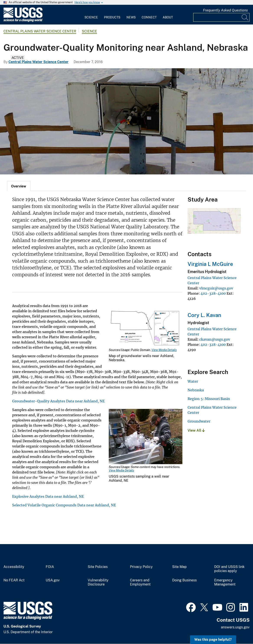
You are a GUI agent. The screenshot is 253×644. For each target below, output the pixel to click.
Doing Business (184, 580)
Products (112, 17)
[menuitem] (91, 15)
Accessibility (14, 567)
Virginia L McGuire (210, 264)
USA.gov (53, 580)
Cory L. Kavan (204, 315)
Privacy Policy (141, 567)
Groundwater (199, 421)
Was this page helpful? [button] (213, 640)
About (168, 17)
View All (196, 430)
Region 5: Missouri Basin (209, 399)
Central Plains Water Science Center (40, 31)
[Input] (221, 17)
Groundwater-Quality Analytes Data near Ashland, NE (58, 401)
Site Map (179, 567)
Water (193, 381)
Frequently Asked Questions (225, 10)
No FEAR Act (14, 580)
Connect (149, 17)
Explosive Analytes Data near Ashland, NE (48, 496)
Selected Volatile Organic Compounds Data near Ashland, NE (64, 505)
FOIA (50, 567)
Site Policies (98, 567)
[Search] (245, 17)
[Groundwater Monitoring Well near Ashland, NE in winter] (126, 121)
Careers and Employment (140, 582)
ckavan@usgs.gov (215, 339)
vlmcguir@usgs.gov (216, 288)
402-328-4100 (213, 293)
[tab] (19, 186)
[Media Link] (146, 328)
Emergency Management (225, 582)
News (131, 17)
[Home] (23, 21)
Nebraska (196, 390)
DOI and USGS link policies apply (229, 569)
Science (91, 17)
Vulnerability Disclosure (98, 582)
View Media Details (164, 350)
